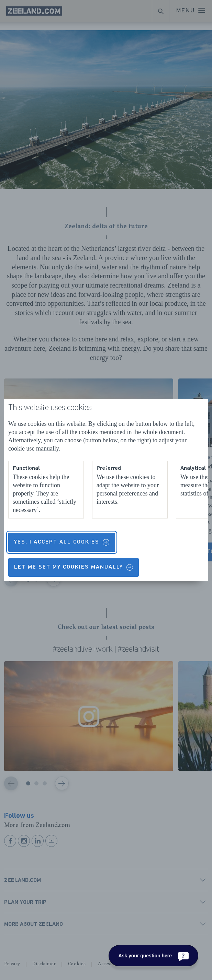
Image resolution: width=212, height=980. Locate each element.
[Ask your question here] (153, 956)
